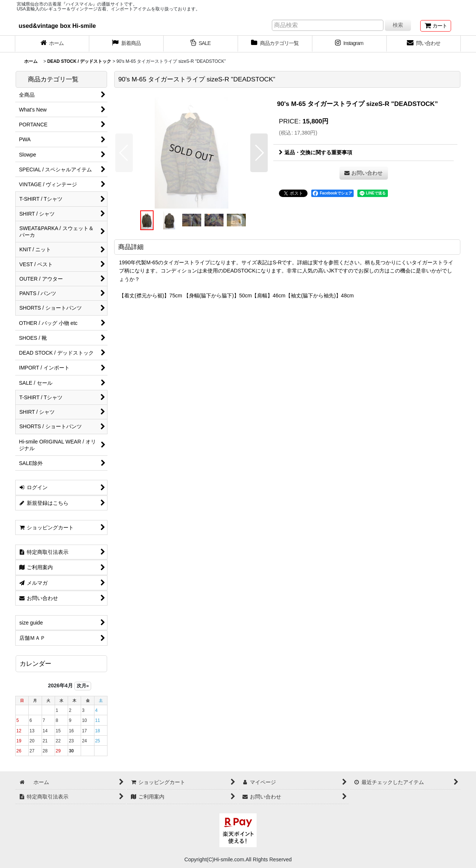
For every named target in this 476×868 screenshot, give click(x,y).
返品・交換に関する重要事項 (316, 152)
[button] (124, 153)
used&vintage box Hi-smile (57, 26)
